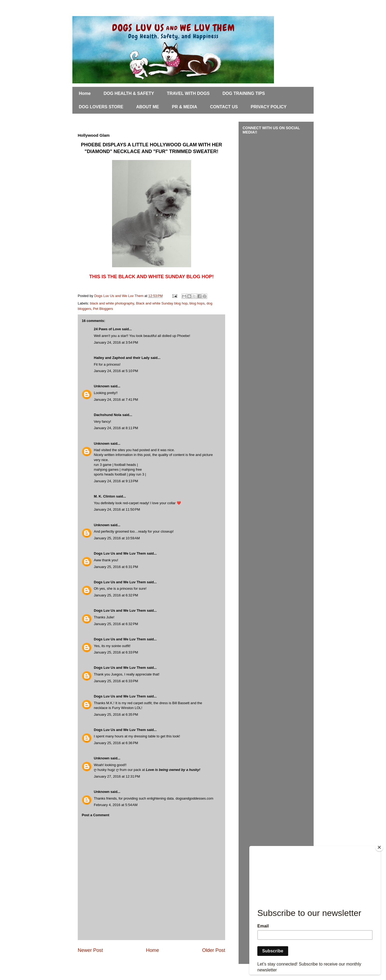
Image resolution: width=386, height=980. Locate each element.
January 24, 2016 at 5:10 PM (116, 371)
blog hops (197, 303)
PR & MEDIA (184, 107)
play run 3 (137, 474)
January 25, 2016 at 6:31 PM (116, 567)
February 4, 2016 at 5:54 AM (116, 805)
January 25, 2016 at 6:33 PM (116, 652)
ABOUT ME (148, 107)
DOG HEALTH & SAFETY (129, 93)
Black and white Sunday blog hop (162, 303)
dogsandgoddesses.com (194, 798)
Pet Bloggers (103, 309)
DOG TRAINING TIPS (244, 93)
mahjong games (106, 469)
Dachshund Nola (108, 415)
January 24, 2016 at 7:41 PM (116, 400)
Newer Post (90, 950)
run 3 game (103, 465)
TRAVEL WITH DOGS (188, 93)
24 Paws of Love (107, 329)
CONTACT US (224, 107)
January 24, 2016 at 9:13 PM (116, 481)
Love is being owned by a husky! (173, 770)
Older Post (214, 950)
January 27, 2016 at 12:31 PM (117, 776)
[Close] (379, 847)
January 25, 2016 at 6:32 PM (116, 595)
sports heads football (110, 474)
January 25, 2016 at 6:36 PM (116, 743)
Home (85, 93)
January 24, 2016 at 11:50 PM (117, 509)
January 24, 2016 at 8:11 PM (116, 428)
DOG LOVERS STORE (101, 107)
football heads (125, 465)
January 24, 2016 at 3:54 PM (116, 342)
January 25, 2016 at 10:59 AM (117, 538)
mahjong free (132, 469)
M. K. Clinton (104, 496)
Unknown (102, 386)
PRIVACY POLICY (269, 107)
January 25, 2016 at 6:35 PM (116, 714)
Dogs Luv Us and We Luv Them (120, 553)
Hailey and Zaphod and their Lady (122, 358)
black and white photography (112, 303)
